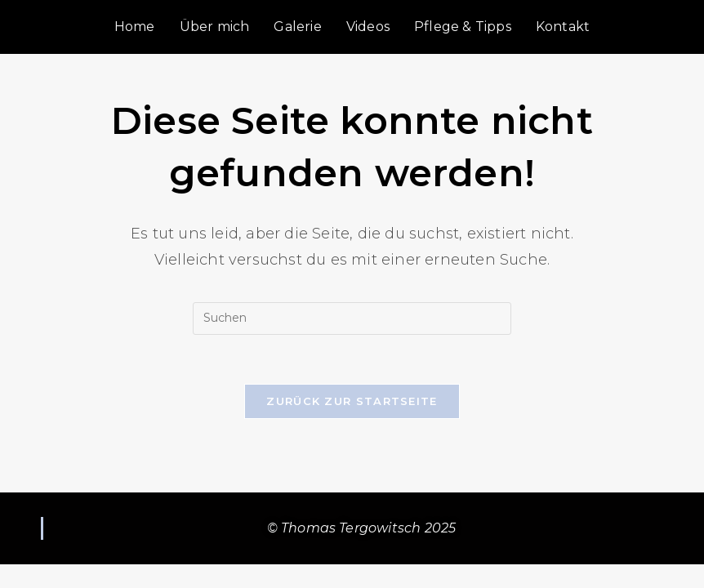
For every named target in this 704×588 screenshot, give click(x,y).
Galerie (297, 27)
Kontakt (563, 27)
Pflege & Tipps (463, 27)
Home (135, 27)
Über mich (215, 27)
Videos (368, 27)
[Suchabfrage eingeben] (352, 318)
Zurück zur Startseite (352, 401)
